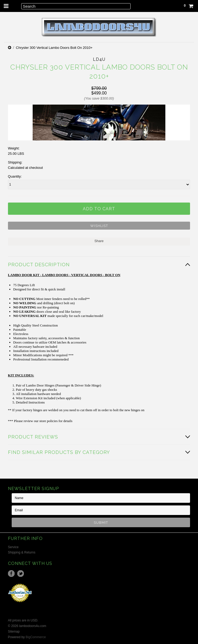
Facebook (11, 574)
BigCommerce (36, 637)
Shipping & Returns (22, 552)
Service (13, 547)
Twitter (21, 574)
